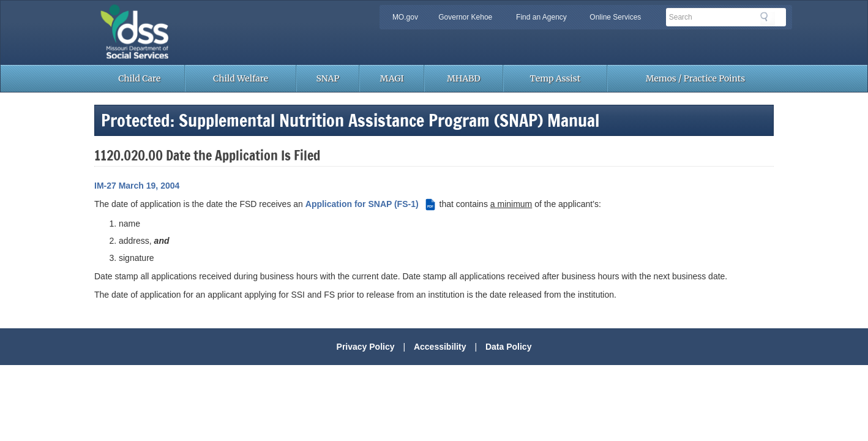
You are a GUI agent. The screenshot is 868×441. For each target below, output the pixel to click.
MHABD (464, 78)
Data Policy (508, 347)
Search (768, 19)
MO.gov (405, 17)
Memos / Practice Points (695, 78)
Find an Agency (541, 17)
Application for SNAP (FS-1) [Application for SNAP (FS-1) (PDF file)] (371, 204)
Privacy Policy (366, 347)
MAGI (392, 78)
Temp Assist (556, 78)
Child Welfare (241, 78)
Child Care (139, 78)
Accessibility (440, 347)
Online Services (615, 17)
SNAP (328, 78)
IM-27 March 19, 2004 (137, 186)
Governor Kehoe (465, 17)
